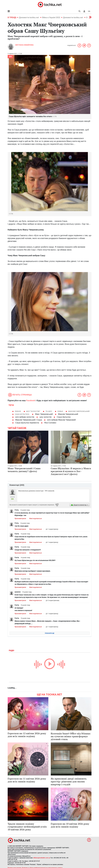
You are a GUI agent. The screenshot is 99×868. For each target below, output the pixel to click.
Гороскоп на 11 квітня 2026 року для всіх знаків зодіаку (27, 780)
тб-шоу (49, 411)
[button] (84, 11)
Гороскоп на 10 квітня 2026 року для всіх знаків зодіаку (70, 825)
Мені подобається (36, 519)
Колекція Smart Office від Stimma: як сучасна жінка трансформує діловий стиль (71, 736)
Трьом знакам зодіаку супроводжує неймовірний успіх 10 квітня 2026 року (27, 827)
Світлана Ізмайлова (24, 45)
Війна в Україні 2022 (51, 17)
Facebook (31, 401)
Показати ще (50, 633)
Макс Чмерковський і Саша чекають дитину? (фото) (24, 470)
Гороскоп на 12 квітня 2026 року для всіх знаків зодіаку (27, 735)
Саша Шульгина (22, 414)
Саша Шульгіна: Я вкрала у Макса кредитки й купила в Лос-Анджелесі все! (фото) (71, 471)
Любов (18, 411)
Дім (10, 57)
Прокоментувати (20, 519)
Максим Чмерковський (79, 411)
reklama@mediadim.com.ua (42, 858)
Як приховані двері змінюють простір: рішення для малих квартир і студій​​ (69, 781)
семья (60, 411)
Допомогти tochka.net (29, 17)
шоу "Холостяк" (33, 411)
